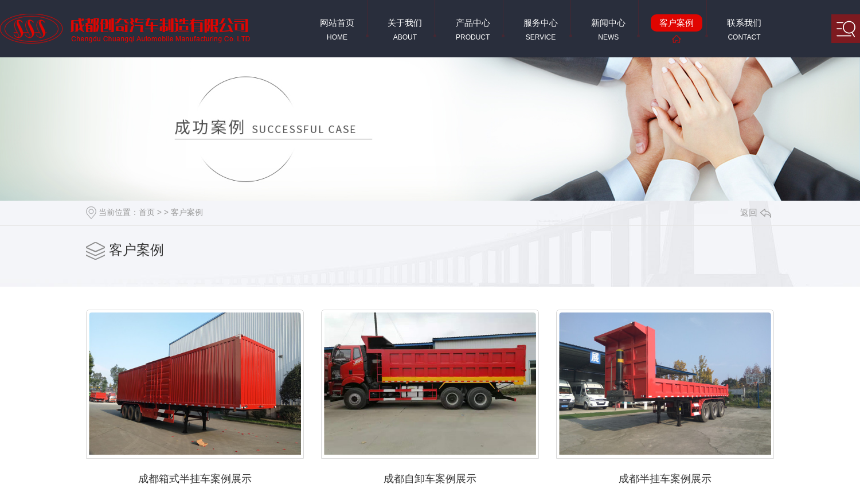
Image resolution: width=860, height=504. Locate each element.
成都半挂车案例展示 (665, 479)
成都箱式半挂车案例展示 (195, 479)
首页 (147, 212)
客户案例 (187, 212)
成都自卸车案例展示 (430, 479)
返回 (756, 212)
